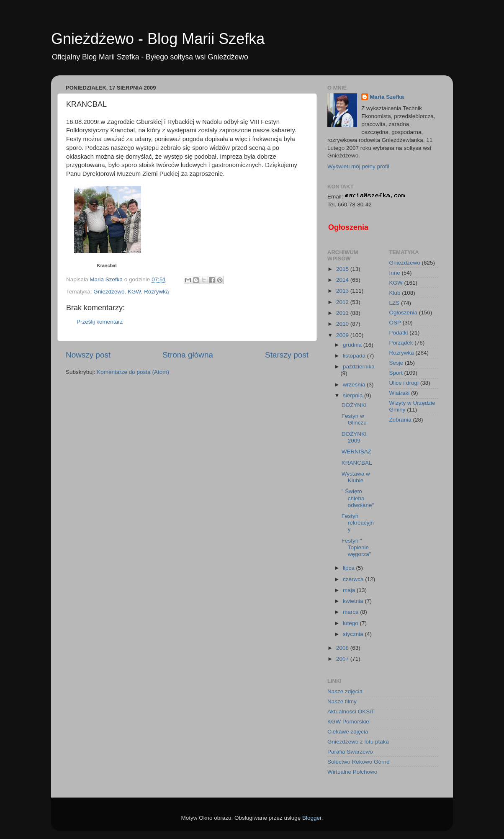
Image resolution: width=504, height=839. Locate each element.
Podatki (399, 333)
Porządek (401, 343)
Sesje (396, 363)
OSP (395, 323)
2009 (343, 335)
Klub (395, 293)
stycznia (354, 634)
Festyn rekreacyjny (358, 523)
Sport (396, 373)
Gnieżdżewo (109, 292)
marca (351, 612)
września (355, 385)
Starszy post (287, 355)
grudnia (353, 345)
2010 (343, 324)
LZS (395, 303)
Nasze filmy (342, 701)
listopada (355, 356)
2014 (343, 280)
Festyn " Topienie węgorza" (356, 547)
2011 (343, 313)
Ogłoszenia (348, 227)
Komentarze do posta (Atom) (133, 372)
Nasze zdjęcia (345, 691)
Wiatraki (400, 393)
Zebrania (400, 420)
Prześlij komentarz (100, 322)
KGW (134, 292)
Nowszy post (88, 355)
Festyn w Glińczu (354, 419)
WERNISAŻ (356, 452)
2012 (343, 302)
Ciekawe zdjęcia (348, 732)
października (359, 367)
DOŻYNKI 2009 (354, 437)
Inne (395, 273)
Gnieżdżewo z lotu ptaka (358, 742)
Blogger (312, 818)
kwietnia (354, 601)
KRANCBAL (357, 463)
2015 (343, 269)
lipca (350, 568)
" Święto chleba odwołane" (358, 498)
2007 (343, 659)
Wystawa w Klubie (356, 477)
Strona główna (188, 355)
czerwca (354, 579)
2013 (343, 291)
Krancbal (107, 265)
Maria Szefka (387, 97)
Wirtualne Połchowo (352, 772)
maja (350, 590)
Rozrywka (156, 292)
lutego (351, 623)
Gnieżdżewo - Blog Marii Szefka (158, 39)
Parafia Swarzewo (350, 752)
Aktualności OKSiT (351, 712)
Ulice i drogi (404, 383)
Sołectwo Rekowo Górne (359, 762)
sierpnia (354, 395)
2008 (343, 648)
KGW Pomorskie (348, 722)
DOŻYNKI (354, 405)
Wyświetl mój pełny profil (358, 166)
